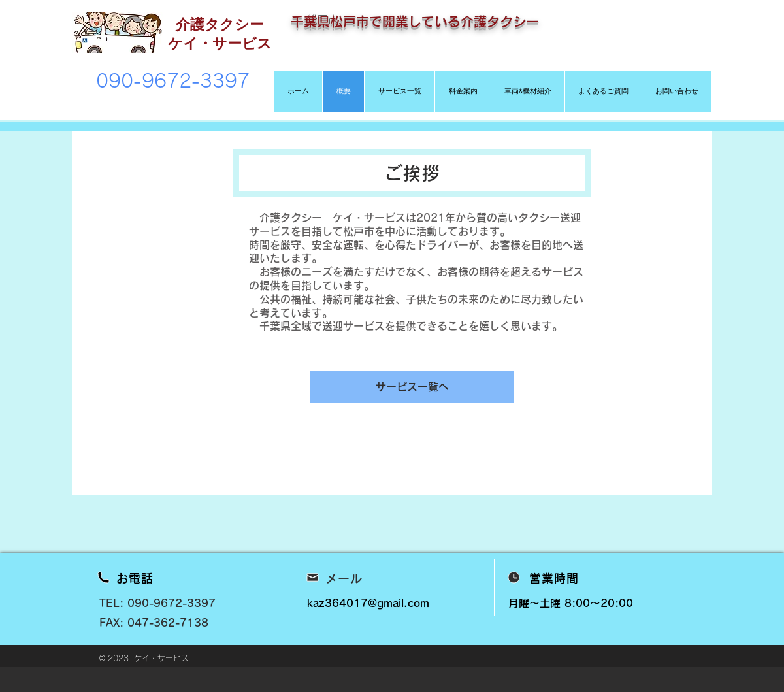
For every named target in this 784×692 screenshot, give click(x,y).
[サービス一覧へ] (412, 387)
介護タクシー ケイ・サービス (220, 33)
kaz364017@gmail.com (368, 603)
